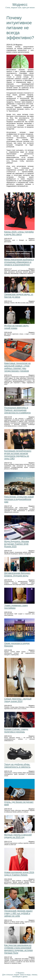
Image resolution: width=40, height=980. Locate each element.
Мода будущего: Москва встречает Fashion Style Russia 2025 (17, 544)
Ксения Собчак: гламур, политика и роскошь (16, 730)
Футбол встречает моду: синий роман (17, 327)
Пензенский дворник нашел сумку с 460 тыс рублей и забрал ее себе (18, 913)
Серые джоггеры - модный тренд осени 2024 (18, 700)
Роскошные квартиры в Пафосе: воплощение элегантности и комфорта (17, 410)
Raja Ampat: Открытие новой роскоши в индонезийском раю (19, 499)
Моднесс (20, 4)
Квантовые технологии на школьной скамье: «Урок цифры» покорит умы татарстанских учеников (17, 367)
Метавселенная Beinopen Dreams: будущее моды (17, 574)
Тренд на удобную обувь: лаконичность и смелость (17, 766)
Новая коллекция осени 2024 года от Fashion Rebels (19, 873)
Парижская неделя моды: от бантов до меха (19, 296)
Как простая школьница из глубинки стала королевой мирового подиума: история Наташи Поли (18, 949)
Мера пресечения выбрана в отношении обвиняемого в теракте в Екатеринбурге (19, 262)
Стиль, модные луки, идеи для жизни (20, 8)
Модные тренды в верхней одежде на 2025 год (18, 836)
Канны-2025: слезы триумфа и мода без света (19, 233)
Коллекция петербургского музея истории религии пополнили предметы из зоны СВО (18, 455)
